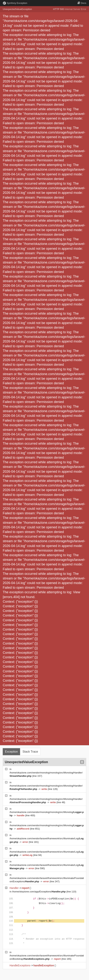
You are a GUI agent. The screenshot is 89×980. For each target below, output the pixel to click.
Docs (82, 3)
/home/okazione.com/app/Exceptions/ (39, 892)
